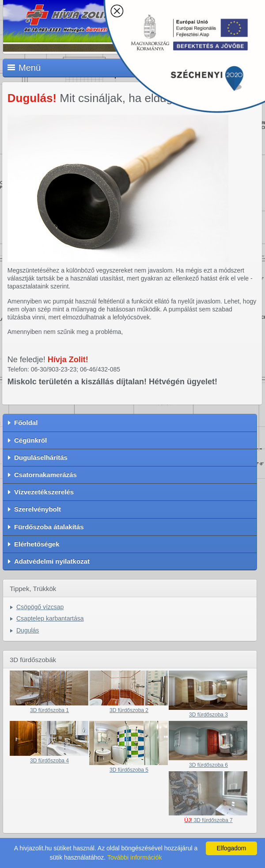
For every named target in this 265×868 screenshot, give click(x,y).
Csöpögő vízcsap (40, 607)
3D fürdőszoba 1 (49, 710)
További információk (135, 857)
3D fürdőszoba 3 (208, 715)
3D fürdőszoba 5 (129, 770)
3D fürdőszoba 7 (208, 820)
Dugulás (28, 630)
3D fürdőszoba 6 (208, 765)
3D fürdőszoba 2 (129, 710)
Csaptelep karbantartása (50, 618)
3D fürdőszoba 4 (49, 761)
